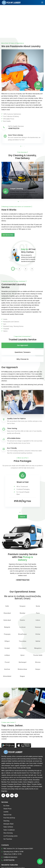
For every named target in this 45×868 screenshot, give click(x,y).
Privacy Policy (22, 865)
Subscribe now (7, 853)
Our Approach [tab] (22, 345)
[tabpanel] (22, 137)
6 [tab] (27, 202)
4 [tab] (23, 202)
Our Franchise (8, 815)
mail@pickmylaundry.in (10, 833)
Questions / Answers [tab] (23, 352)
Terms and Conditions (23, 863)
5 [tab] (25, 202)
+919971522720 (23, 558)
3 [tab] (24, 146)
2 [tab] (22, 146)
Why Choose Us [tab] (22, 359)
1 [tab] (21, 146)
